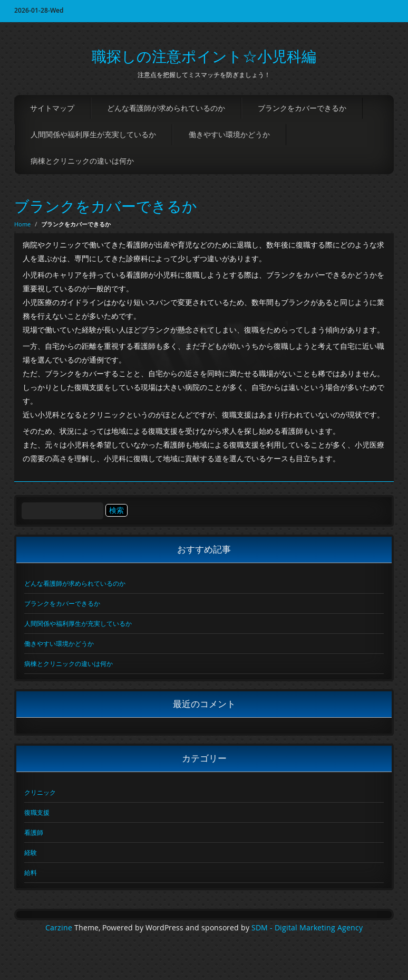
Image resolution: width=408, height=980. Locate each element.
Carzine (60, 928)
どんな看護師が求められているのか (166, 108)
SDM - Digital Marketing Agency (307, 928)
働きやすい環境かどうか (229, 134)
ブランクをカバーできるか (302, 108)
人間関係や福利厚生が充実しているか (93, 134)
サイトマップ (52, 108)
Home (22, 224)
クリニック (40, 792)
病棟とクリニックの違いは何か (82, 161)
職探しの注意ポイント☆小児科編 (204, 56)
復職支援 (37, 812)
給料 (31, 872)
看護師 (34, 832)
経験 (31, 852)
